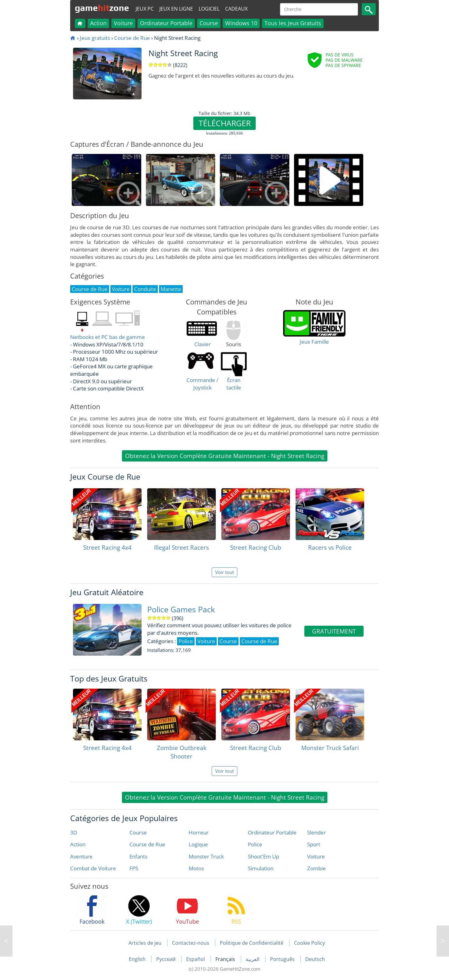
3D (74, 832)
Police (255, 844)
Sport (314, 844)
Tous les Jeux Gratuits (293, 23)
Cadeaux (236, 9)
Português (283, 959)
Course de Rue (132, 38)
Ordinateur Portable (166, 23)
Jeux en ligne (176, 9)
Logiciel (209, 9)
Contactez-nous (191, 943)
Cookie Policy (309, 943)
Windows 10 (241, 23)
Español (196, 959)
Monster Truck (206, 856)
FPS (134, 868)
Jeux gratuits (95, 38)
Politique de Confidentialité (252, 943)
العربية (253, 959)
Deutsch (315, 959)
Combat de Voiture (93, 868)
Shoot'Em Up (263, 856)
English (138, 959)
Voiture (123, 23)
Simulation (261, 868)
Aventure (81, 856)
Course (209, 23)
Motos (196, 868)
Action (98, 23)
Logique (198, 844)
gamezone (102, 8)
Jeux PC (145, 9)
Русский (167, 959)
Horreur (199, 832)
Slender (316, 832)
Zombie (316, 868)
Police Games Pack (181, 609)
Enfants (138, 856)
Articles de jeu (145, 943)
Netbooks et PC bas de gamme (108, 337)
